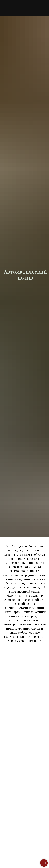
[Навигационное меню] (45, 4)
